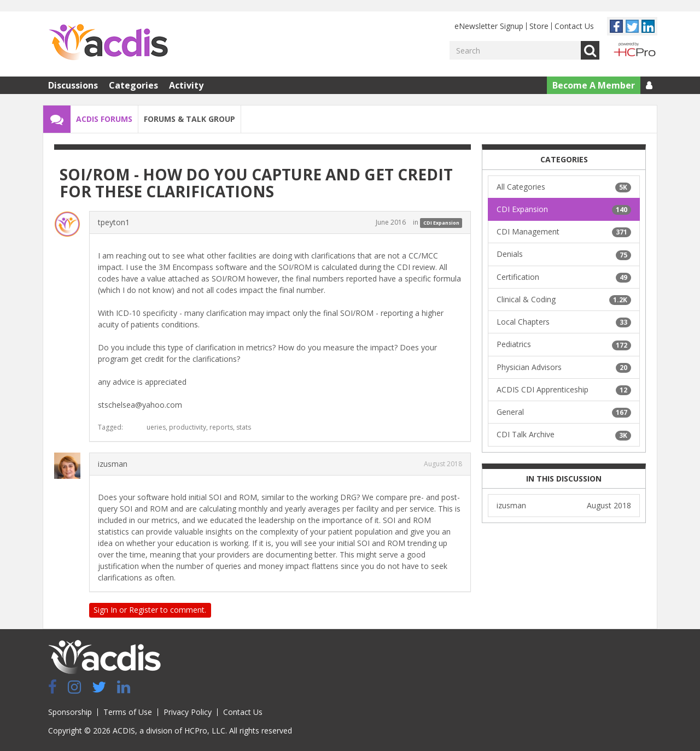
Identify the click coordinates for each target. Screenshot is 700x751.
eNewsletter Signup (489, 26)
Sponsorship (70, 712)
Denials (564, 254)
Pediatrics (564, 344)
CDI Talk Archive (564, 435)
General (564, 412)
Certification (564, 277)
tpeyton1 (114, 222)
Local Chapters (564, 322)
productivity (188, 427)
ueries (156, 427)
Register (144, 610)
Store (539, 26)
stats (244, 427)
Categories (133, 85)
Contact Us (574, 26)
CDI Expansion (441, 223)
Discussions (73, 85)
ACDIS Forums (104, 119)
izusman (113, 464)
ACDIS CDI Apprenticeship (564, 390)
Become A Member (594, 85)
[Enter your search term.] (515, 50)
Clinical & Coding (564, 300)
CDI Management (564, 232)
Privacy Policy (188, 712)
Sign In (105, 610)
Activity (186, 85)
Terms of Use (128, 712)
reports (221, 427)
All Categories (564, 187)
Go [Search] (590, 50)
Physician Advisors (564, 367)
